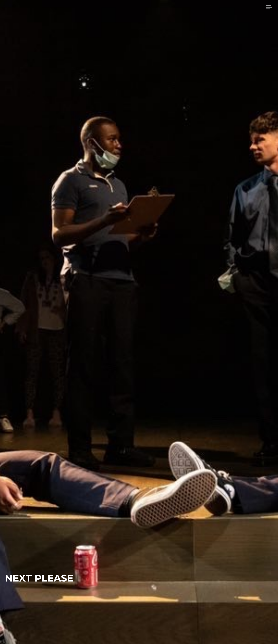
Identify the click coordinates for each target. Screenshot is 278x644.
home (217, 7)
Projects (253, 7)
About (233, 7)
